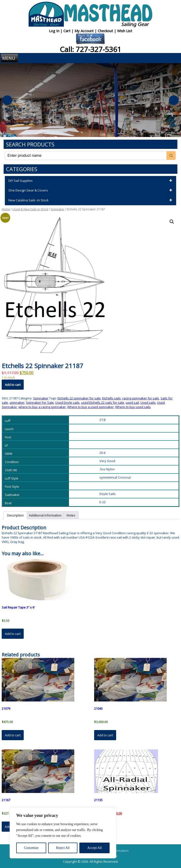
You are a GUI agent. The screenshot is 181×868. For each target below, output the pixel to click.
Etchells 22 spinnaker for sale (79, 398)
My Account (85, 31)
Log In (55, 31)
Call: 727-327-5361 (90, 49)
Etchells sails (111, 398)
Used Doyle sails (67, 403)
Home (6, 209)
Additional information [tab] (45, 515)
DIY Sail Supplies (91, 181)
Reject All (63, 848)
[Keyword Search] (86, 156)
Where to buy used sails (133, 407)
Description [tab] (15, 515)
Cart (67, 31)
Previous (7, 100)
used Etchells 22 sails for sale (103, 403)
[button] (172, 222)
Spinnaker (57, 209)
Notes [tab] (71, 515)
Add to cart (13, 385)
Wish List (125, 31)
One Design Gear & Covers (91, 190)
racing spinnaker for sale (141, 398)
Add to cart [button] (13, 634)
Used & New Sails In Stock (30, 209)
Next (174, 100)
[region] (63, 833)
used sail (132, 403)
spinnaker (17, 403)
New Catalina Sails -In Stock (91, 200)
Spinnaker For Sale (40, 403)
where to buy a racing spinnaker (42, 407)
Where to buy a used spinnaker (90, 407)
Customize (31, 848)
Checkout (106, 31)
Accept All (94, 848)
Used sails (148, 403)
